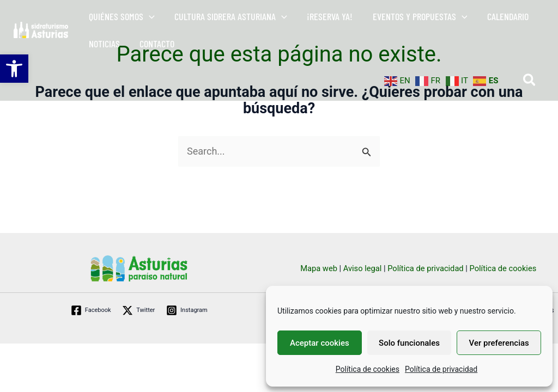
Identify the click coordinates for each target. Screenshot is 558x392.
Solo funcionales (409, 343)
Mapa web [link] (319, 268)
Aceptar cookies (320, 343)
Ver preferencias (499, 343)
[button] (149, 16)
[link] (14, 69)
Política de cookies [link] (368, 369)
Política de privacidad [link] (441, 369)
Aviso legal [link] (363, 268)
